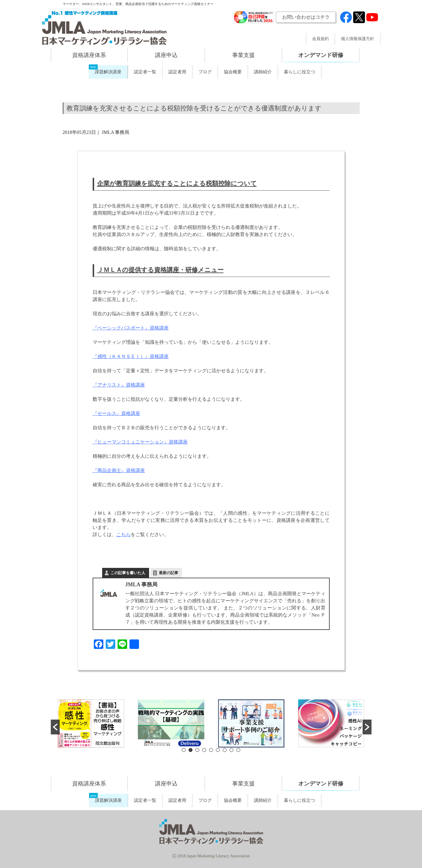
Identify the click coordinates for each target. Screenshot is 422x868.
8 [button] (231, 750)
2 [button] (191, 750)
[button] (55, 727)
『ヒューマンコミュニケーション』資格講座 (140, 442)
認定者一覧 (145, 72)
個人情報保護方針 (358, 39)
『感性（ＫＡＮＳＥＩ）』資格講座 (131, 356)
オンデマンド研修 (321, 55)
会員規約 (320, 39)
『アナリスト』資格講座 (119, 385)
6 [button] (218, 750)
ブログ (205, 72)
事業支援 (244, 55)
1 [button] (184, 750)
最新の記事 (169, 573)
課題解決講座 (108, 72)
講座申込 (166, 55)
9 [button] (238, 750)
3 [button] (197, 750)
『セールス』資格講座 (116, 413)
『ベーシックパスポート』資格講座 (131, 328)
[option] (91, 723)
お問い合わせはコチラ (306, 17)
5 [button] (211, 750)
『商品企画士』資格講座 (119, 470)
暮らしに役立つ (299, 72)
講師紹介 (263, 72)
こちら (124, 534)
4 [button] (204, 750)
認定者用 (177, 72)
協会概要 (233, 72)
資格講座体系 (89, 55)
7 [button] (225, 750)
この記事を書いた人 (128, 573)
